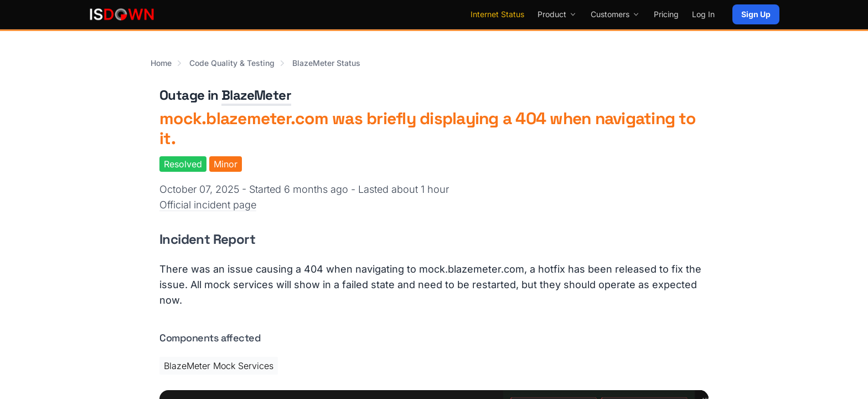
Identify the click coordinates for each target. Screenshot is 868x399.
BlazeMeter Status (326, 63)
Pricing (666, 14)
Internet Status (497, 14)
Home (161, 63)
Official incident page (208, 205)
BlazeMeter (256, 95)
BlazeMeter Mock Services (219, 366)
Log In (703, 14)
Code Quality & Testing (232, 63)
